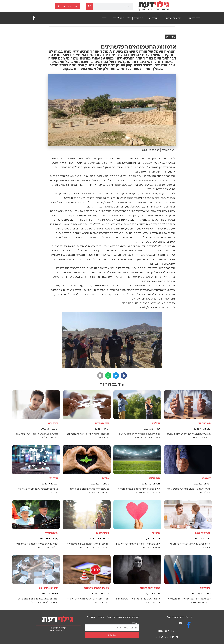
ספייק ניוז (54, 478)
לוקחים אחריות (102, 423)
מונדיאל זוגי (154, 478)
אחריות (106, 478)
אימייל (136, 623)
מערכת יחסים (103, 533)
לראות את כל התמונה (150, 588)
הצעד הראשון (204, 423)
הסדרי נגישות (167, 631)
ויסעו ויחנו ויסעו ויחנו (49, 588)
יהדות (153, 18)
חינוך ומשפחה (172, 18)
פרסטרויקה (205, 588)
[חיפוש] (90, 6)
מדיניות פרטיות (167, 637)
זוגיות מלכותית (52, 533)
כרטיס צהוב (53, 423)
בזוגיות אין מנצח (203, 533)
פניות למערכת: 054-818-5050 (58, 629)
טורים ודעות (194, 18)
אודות (105, 18)
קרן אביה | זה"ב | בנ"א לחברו (128, 18)
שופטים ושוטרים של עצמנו (97, 588)
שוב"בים (156, 423)
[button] (124, 376)
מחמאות (156, 533)
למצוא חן (206, 478)
